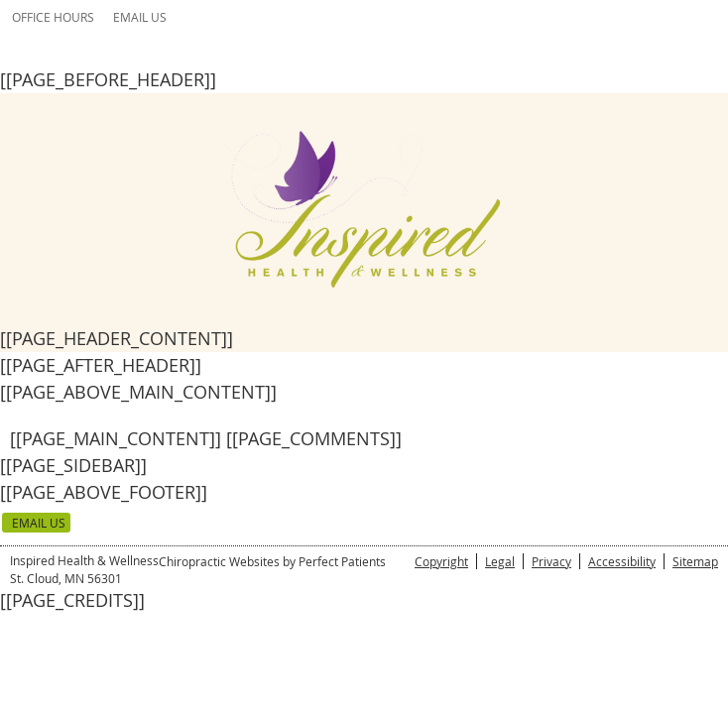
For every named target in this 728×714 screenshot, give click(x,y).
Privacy (551, 561)
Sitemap (695, 561)
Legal (500, 561)
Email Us (140, 17)
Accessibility (622, 561)
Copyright (441, 561)
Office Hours (53, 17)
